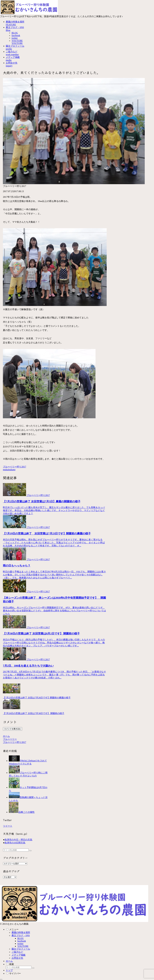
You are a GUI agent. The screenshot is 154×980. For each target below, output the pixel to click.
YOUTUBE (23, 946)
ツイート (8, 826)
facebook (22, 941)
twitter (20, 944)
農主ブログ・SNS (21, 935)
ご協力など (17, 952)
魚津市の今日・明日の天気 (18, 840)
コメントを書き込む (13, 729)
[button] (30, 851)
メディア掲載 (19, 955)
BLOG (21, 938)
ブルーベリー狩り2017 (14, 467)
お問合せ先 (17, 958)
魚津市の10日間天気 (15, 843)
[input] (16, 850)
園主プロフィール (21, 949)
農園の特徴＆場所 (21, 932)
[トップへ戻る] (1, 979)
